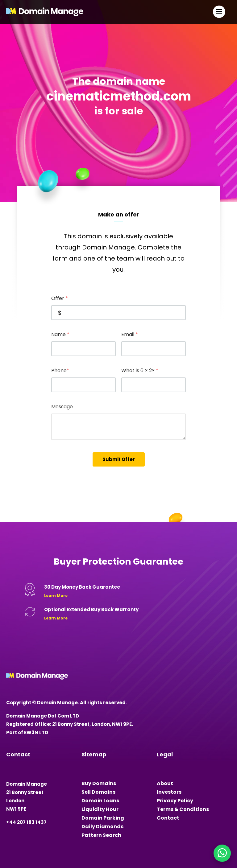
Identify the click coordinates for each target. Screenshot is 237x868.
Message (62, 407)
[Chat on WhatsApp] (222, 853)
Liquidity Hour (100, 809)
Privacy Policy (175, 801)
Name (60, 334)
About (165, 783)
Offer (60, 298)
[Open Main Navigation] (219, 12)
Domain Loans (100, 801)
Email (130, 334)
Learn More (56, 596)
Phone (60, 370)
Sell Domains (98, 792)
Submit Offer (119, 459)
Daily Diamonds (102, 827)
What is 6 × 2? (140, 370)
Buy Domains (99, 783)
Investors (169, 792)
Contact (168, 818)
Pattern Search (101, 835)
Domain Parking (103, 818)
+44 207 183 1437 (26, 822)
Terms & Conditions (183, 809)
